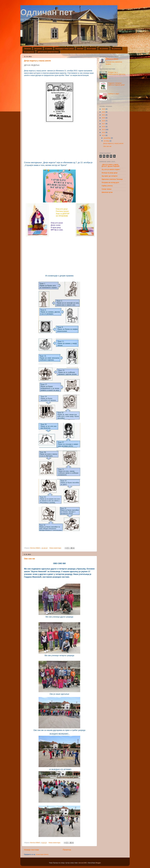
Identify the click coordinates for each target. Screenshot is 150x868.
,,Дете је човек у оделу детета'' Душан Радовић (111, 165)
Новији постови (31, 850)
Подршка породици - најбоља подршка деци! (116, 84)
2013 (104, 135)
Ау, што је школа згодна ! (111, 169)
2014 (104, 132)
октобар (107, 141)
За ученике (104, 49)
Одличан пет (47, 12)
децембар (107, 138)
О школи (49, 49)
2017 (104, 124)
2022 (104, 112)
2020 (104, 118)
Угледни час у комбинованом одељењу (117, 73)
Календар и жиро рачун (65, 49)
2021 (104, 115)
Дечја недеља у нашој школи (37, 61)
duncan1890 (83, 863)
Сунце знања (107, 189)
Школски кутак (107, 192)
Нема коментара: (56, 548)
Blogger (98, 863)
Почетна (28, 49)
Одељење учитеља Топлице (112, 179)
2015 (104, 130)
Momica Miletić (113, 59)
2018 (104, 121)
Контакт (80, 49)
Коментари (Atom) (42, 854)
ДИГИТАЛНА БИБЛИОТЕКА (48, 52)
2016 (104, 127)
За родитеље (29, 52)
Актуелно (38, 49)
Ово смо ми (29, 559)
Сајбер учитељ (107, 186)
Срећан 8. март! (114, 94)
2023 (104, 109)
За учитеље (116, 49)
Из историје (92, 49)
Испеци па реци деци (110, 173)
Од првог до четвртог (110, 176)
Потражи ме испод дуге (110, 182)
